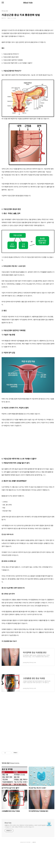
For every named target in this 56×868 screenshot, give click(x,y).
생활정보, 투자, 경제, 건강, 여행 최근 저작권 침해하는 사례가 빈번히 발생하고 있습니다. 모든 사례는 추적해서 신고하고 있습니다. (25, 849)
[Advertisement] (28, 37)
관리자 (34, 865)
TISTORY (28, 865)
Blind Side (28, 3)
